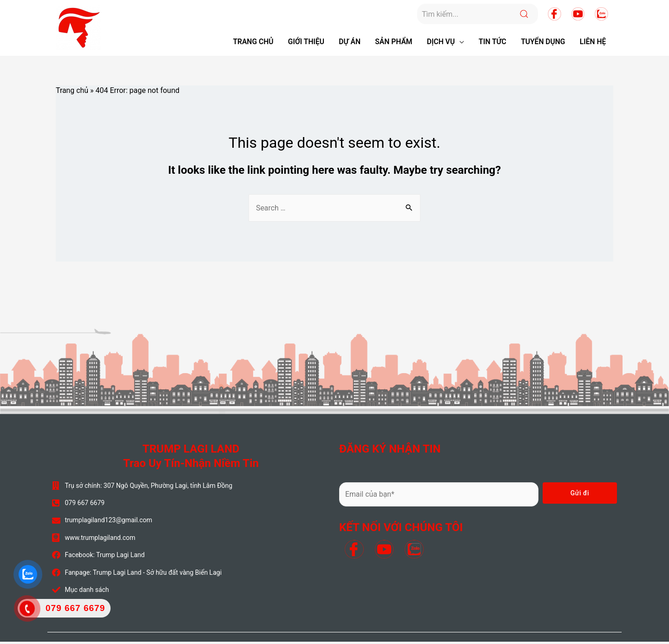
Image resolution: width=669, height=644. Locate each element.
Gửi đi (580, 495)
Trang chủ (72, 92)
